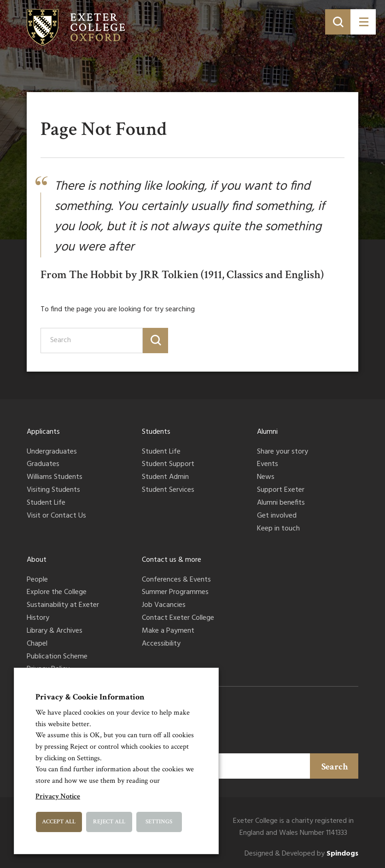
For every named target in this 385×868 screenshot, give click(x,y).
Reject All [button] (109, 822)
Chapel (37, 644)
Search (335, 767)
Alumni (267, 432)
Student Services (168, 490)
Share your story (283, 452)
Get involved (277, 516)
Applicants (43, 432)
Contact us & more (172, 560)
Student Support (168, 465)
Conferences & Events (176, 580)
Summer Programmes (175, 593)
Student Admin (165, 478)
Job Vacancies (164, 606)
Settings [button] (159, 822)
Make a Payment (168, 631)
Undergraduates (52, 452)
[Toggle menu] (363, 22)
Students (156, 432)
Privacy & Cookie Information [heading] (90, 697)
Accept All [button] (59, 822)
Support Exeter (281, 490)
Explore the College (57, 593)
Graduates (43, 465)
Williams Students (55, 478)
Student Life (46, 503)
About (37, 560)
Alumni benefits (281, 503)
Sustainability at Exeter (63, 606)
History (38, 618)
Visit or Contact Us (56, 516)
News (266, 478)
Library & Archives (55, 631)
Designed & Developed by (301, 854)
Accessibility (161, 644)
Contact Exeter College (178, 618)
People (37, 580)
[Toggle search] (338, 22)
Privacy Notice (58, 796)
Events (268, 465)
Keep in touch (278, 529)
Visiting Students (53, 490)
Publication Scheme (57, 657)
